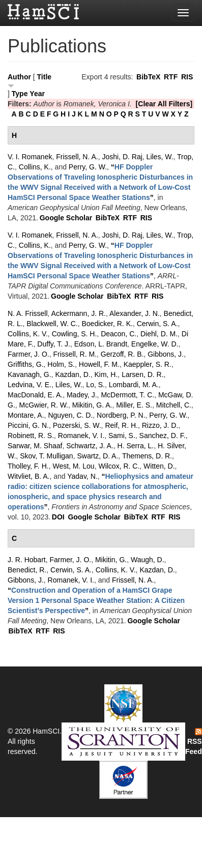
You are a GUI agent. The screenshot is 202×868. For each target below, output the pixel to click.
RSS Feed (194, 742)
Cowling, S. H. (75, 334)
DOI (58, 517)
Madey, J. (82, 395)
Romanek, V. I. (81, 436)
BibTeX (148, 77)
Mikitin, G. (111, 560)
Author (19, 77)
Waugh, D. (148, 560)
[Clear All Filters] (164, 104)
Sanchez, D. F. (163, 436)
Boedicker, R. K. (107, 324)
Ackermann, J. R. (79, 313)
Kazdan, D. (73, 374)
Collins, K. (35, 167)
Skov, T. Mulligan (47, 456)
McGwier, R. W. (44, 405)
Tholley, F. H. (28, 466)
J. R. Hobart (27, 560)
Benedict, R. (27, 570)
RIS (187, 77)
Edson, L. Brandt (101, 344)
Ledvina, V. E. (30, 385)
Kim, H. (106, 374)
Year (37, 94)
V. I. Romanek (30, 157)
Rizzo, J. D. (160, 425)
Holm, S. (61, 364)
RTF (171, 77)
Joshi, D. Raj (122, 157)
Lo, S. (95, 385)
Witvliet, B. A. (28, 476)
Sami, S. (122, 436)
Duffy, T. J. (54, 344)
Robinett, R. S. (31, 436)
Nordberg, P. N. (121, 415)
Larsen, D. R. (142, 374)
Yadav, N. (82, 476)
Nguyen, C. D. (70, 415)
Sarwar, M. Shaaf (35, 446)
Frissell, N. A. (77, 157)
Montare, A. (26, 415)
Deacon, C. (119, 334)
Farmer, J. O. (28, 354)
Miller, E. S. (134, 405)
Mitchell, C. (174, 405)
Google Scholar (66, 218)
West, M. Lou (73, 466)
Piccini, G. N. (28, 425)
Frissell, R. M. (75, 354)
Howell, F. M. (99, 364)
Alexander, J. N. (135, 313)
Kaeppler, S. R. (148, 364)
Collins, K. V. (28, 334)
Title (45, 77)
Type (20, 94)
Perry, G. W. (88, 167)
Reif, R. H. (121, 425)
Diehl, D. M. (159, 334)
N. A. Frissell (28, 313)
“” (96, 600)
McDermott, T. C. (127, 395)
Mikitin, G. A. (92, 405)
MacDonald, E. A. (35, 395)
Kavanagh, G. (30, 374)
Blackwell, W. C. (52, 324)
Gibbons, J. (166, 354)
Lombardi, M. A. (134, 385)
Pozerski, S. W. (77, 425)
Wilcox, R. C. (119, 466)
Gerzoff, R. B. (122, 354)
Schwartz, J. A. (90, 446)
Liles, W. (160, 157)
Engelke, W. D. (155, 344)
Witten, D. (159, 466)
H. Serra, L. (136, 446)
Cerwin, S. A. (157, 324)
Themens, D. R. (147, 456)
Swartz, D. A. (97, 456)
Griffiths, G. (26, 364)
